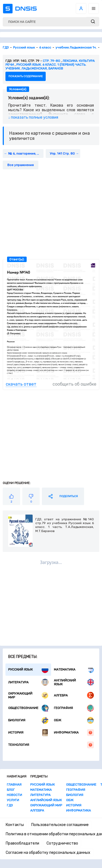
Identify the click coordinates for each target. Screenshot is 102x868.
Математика (74, 670)
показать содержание (26, 76)
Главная (14, 785)
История (28, 733)
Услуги (13, 800)
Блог (11, 790)
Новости (14, 795)
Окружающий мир (28, 695)
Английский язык (74, 682)
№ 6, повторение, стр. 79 (26, 154)
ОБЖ (74, 720)
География (74, 708)
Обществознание (28, 708)
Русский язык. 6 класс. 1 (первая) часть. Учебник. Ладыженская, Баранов (46, 67)
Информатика (74, 733)
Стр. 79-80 (51, 61)
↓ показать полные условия (33, 117)
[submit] (93, 22)
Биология (28, 720)
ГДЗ (10, 805)
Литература (28, 682)
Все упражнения (21, 165)
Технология (51, 745)
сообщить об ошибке (74, 384)
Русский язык (28, 670)
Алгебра (74, 695)
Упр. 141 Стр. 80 (62, 154)
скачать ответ (21, 384)
